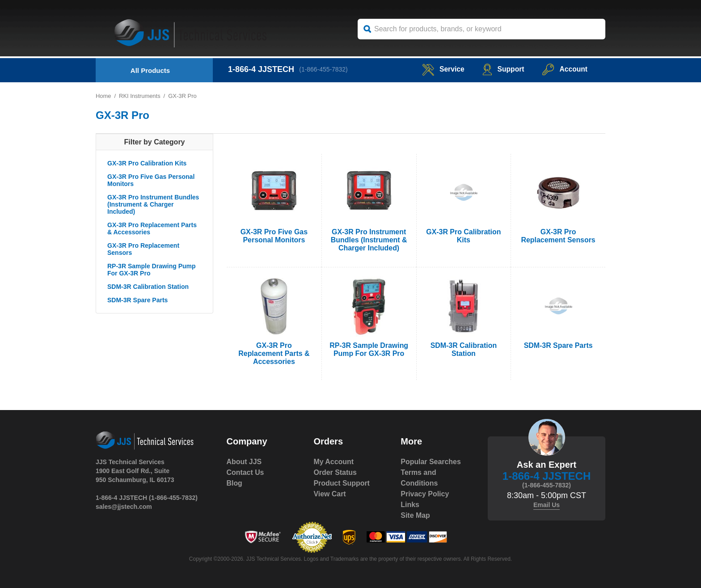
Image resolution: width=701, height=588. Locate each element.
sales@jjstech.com (124, 507)
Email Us (547, 505)
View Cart (330, 494)
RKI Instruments (140, 96)
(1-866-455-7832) (324, 69)
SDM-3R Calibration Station (148, 287)
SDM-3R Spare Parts (137, 300)
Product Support (342, 483)
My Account (334, 462)
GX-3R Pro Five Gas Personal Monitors (151, 180)
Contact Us (245, 472)
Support (502, 69)
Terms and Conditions (419, 478)
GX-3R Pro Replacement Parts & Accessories (152, 228)
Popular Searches (431, 462)
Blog (235, 483)
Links (410, 505)
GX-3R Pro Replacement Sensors (143, 249)
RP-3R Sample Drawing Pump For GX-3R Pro (152, 270)
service (442, 69)
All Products (150, 70)
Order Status (335, 472)
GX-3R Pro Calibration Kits (147, 163)
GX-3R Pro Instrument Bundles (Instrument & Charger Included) (153, 204)
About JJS (244, 462)
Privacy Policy (425, 494)
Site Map (415, 515)
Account (564, 69)
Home (103, 96)
